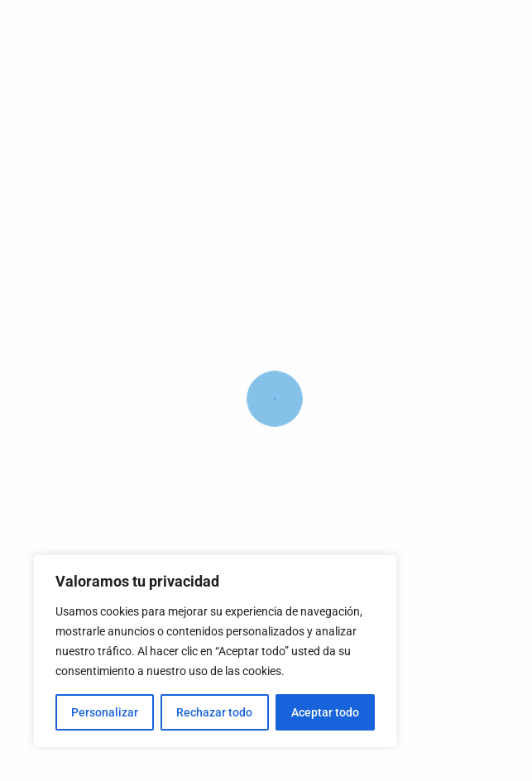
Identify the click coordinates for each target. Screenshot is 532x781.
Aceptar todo (325, 712)
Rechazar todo (214, 712)
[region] (215, 651)
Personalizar (105, 712)
